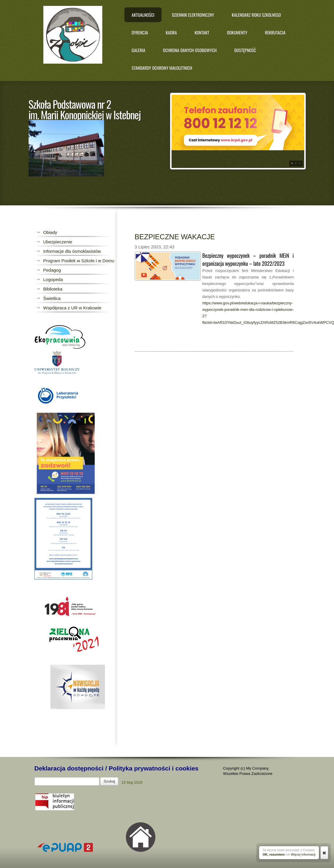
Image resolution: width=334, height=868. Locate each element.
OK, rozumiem (274, 854)
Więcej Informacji (303, 854)
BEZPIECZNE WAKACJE (175, 237)
